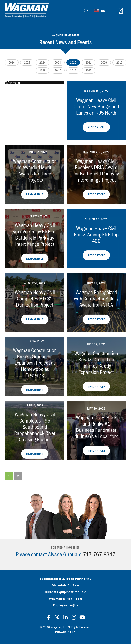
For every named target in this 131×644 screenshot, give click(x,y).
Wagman (13, 83)
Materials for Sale (65, 585)
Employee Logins (65, 605)
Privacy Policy (65, 632)
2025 (27, 62)
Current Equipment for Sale (65, 592)
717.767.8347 (99, 554)
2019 (119, 62)
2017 (58, 70)
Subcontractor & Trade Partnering (65, 579)
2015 (89, 70)
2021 (89, 62)
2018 (42, 70)
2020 (104, 62)
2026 (12, 62)
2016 (73, 70)
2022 (73, 62)
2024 (42, 62)
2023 (58, 62)
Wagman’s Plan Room (66, 599)
